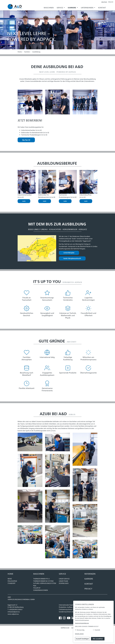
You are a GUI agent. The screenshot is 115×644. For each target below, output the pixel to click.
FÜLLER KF (37, 588)
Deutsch (104, 2)
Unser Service (64, 579)
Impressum (65, 628)
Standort (11, 583)
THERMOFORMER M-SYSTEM (43, 581)
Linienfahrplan (69, 253)
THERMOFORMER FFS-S (41, 579)
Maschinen (49, 7)
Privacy (88, 589)
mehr (24, 201)
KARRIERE (89, 579)
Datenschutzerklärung (82, 623)
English (111, 2)
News (10, 579)
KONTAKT (89, 584)
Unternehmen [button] (87, 7)
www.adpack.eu (13, 614)
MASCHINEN (39, 574)
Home (20, 52)
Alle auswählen (98, 639)
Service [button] (60, 7)
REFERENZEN (90, 574)
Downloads (64, 583)
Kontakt (102, 7)
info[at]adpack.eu (14, 612)
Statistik (97, 630)
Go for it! (26, 140)
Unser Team (63, 581)
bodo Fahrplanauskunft (72, 258)
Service (62, 574)
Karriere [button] (72, 8)
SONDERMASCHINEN (41, 590)
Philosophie (12, 581)
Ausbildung (36, 52)
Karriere (27, 52)
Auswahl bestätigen (82, 639)
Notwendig (81, 630)
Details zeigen (79, 634)
